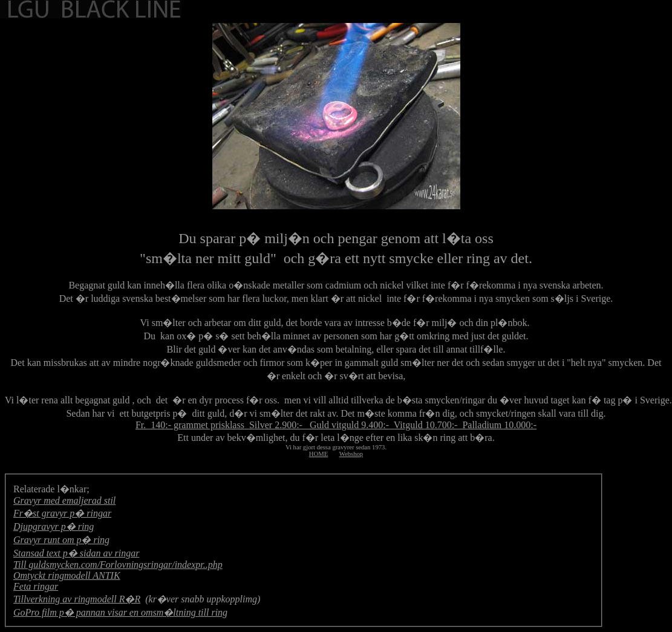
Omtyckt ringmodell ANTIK (67, 575)
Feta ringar (36, 586)
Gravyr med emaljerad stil (64, 500)
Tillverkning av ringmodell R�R (77, 599)
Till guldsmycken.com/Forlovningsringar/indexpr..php (118, 565)
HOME (318, 454)
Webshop (351, 454)
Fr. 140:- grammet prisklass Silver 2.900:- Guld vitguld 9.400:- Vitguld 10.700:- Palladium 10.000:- (336, 425)
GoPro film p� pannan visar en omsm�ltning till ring (120, 612)
